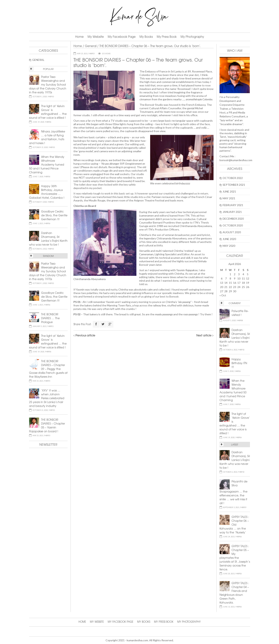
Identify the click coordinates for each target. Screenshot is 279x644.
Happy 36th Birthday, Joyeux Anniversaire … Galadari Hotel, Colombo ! (47, 192)
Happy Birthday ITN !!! (239, 363)
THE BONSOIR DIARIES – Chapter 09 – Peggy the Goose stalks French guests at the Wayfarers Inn (48, 369)
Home (79, 37)
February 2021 (233, 205)
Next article (204, 335)
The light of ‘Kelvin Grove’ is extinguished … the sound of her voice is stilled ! (235, 423)
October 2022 (233, 178)
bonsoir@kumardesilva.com (236, 160)
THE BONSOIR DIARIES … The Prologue (50, 318)
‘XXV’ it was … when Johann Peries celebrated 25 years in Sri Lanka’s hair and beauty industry (47, 398)
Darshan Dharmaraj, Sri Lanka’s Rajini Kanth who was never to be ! (235, 338)
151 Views (106, 54)
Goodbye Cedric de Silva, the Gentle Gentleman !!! (54, 215)
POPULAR (48, 69)
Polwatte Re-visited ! (240, 313)
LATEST (235, 445)
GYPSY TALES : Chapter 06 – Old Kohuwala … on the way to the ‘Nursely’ (234, 524)
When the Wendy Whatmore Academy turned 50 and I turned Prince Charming (233, 390)
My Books (146, 37)
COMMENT (235, 303)
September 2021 (234, 185)
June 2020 (229, 239)
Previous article (85, 335)
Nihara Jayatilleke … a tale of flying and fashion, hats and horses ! (47, 137)
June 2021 (229, 191)
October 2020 (233, 225)
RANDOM (48, 256)
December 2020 (233, 219)
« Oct (223, 295)
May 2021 (229, 198)
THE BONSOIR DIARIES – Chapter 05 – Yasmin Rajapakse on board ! (47, 425)
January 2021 (232, 212)
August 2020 (232, 232)
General (91, 46)
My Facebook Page (122, 37)
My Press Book (167, 37)
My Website (96, 37)
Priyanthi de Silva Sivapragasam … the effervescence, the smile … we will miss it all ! (233, 492)
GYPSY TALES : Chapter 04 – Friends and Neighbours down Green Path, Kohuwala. (234, 593)
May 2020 (229, 246)
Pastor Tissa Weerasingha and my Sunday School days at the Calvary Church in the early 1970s (48, 84)
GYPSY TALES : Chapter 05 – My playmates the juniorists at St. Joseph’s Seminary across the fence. (235, 558)
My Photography (192, 37)
